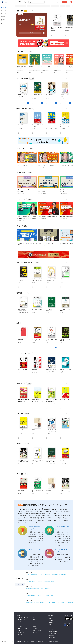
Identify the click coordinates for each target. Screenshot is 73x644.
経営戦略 (20, 626)
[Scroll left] (67, 11)
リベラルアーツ (69, 6)
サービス (51, 627)
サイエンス (35, 626)
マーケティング (21, 633)
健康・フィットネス (37, 631)
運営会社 (51, 618)
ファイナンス (36, 622)
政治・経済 (35, 620)
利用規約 (19, 642)
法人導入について (53, 629)
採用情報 (51, 621)
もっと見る (31, 11)
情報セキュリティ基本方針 (36, 642)
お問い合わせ (52, 636)
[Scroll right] (70, 11)
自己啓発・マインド (46, 6)
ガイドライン (45, 642)
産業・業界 (20, 635)
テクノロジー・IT (36, 624)
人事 (19, 631)
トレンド (62, 6)
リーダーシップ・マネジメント (34, 6)
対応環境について (53, 633)
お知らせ (51, 625)
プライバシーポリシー (26, 642)
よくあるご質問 (52, 638)
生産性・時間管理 (55, 6)
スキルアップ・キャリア (21, 6)
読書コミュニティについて (54, 631)
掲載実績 (51, 623)
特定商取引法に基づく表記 (54, 642)
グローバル (35, 618)
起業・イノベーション (23, 628)
